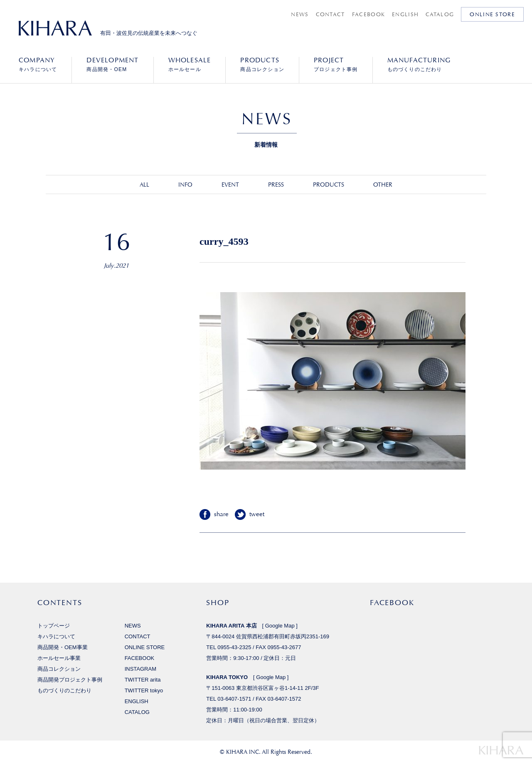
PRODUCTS (329, 185)
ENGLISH (405, 14)
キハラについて (38, 64)
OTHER (383, 185)
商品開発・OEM (112, 64)
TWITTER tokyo (144, 690)
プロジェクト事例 (336, 64)
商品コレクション (262, 64)
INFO (185, 185)
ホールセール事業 (59, 658)
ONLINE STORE (492, 14)
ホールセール (190, 64)
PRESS (276, 185)
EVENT (230, 185)
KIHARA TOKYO (227, 677)
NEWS (300, 14)
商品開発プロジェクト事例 (70, 680)
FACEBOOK (368, 14)
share (221, 514)
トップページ (54, 626)
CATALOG (440, 14)
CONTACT (330, 14)
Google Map (280, 626)
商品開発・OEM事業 (63, 647)
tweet (257, 514)
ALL (144, 185)
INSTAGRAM (140, 669)
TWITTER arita (143, 680)
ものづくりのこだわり (419, 64)
